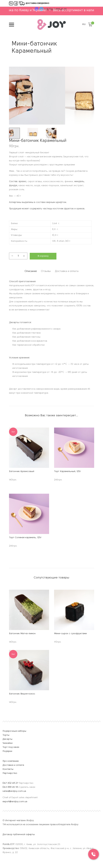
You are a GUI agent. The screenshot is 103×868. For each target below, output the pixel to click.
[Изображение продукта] (29, 447)
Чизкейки (8, 742)
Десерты (7, 738)
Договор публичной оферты (19, 834)
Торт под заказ (11, 746)
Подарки (7, 750)
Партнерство (10, 772)
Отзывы (45, 271)
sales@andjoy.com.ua (15, 790)
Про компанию (11, 760)
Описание (23, 271)
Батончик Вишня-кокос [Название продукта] (22, 693)
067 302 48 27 (10, 782)
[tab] (23, 271)
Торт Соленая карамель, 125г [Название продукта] (25, 537)
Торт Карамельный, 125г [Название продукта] (68, 471)
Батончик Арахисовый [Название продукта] (22, 471)
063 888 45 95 (10, 786)
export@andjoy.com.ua (15, 801)
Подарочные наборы (14, 730)
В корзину (43, 256)
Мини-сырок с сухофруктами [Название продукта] (70, 633)
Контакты (8, 768)
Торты (6, 734)
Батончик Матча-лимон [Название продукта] (22, 633)
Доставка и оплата (74, 271)
